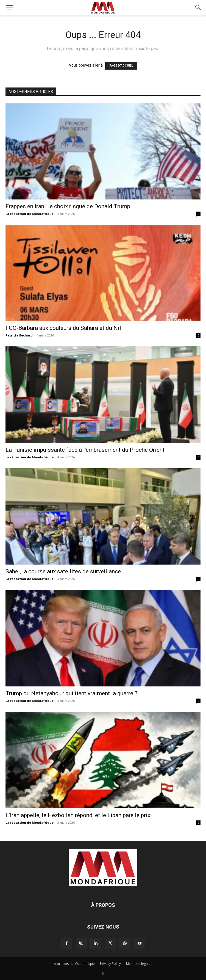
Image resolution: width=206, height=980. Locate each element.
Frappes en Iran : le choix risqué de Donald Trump (68, 206)
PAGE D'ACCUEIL (121, 66)
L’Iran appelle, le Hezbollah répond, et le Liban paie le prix (78, 815)
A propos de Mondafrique (74, 964)
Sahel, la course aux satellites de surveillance (63, 571)
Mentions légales (139, 964)
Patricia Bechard (19, 335)
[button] (9, 7)
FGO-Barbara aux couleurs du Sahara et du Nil (63, 328)
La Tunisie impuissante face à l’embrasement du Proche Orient (85, 450)
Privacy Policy (110, 964)
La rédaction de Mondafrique (30, 214)
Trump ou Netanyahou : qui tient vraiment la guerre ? (71, 693)
